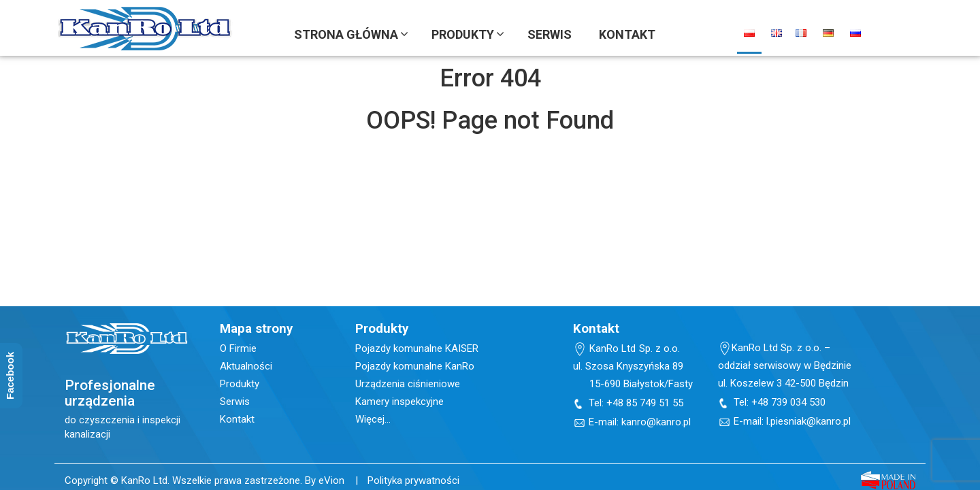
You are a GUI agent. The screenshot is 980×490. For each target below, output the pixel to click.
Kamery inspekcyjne (399, 402)
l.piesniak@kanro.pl (808, 421)
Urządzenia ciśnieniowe (408, 384)
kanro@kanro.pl (656, 422)
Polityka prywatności (413, 480)
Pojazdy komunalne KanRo (415, 366)
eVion (331, 480)
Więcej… (373, 419)
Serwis (235, 402)
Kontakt (237, 419)
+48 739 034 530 (788, 402)
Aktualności (246, 366)
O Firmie (238, 348)
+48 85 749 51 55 (645, 403)
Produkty (240, 384)
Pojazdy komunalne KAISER (417, 348)
